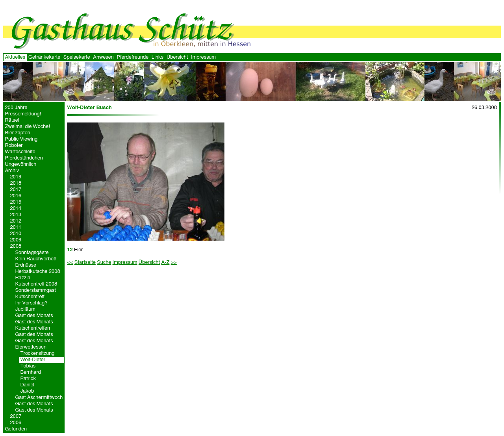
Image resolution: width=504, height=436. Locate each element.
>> (174, 263)
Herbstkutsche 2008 (37, 272)
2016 (16, 196)
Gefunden (16, 429)
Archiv (12, 171)
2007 (16, 417)
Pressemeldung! (23, 114)
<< (70, 263)
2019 (16, 177)
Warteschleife (20, 152)
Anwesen (103, 57)
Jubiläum (25, 309)
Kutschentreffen (32, 328)
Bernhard (30, 372)
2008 (16, 246)
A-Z (165, 263)
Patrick (28, 379)
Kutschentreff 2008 (36, 284)
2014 (16, 209)
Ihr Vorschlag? (31, 303)
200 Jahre (16, 108)
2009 (16, 240)
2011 (16, 227)
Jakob (27, 391)
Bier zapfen (17, 133)
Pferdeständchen (24, 158)
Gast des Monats (34, 316)
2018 (16, 183)
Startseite (85, 263)
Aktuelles (15, 57)
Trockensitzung (37, 353)
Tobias (28, 366)
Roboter (14, 146)
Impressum (203, 57)
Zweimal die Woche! (27, 127)
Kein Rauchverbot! (36, 259)
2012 (16, 221)
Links (157, 57)
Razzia (23, 278)
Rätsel (12, 120)
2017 (16, 190)
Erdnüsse (26, 265)
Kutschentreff (30, 297)
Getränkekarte (44, 57)
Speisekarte (77, 57)
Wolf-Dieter (33, 360)
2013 (16, 215)
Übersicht (177, 57)
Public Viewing (21, 139)
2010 (16, 234)
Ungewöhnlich (20, 164)
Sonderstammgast (35, 290)
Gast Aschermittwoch (39, 398)
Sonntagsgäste (32, 253)
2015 (16, 202)
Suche (104, 263)
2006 (16, 423)
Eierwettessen (31, 347)
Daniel (27, 385)
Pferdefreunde (132, 57)
